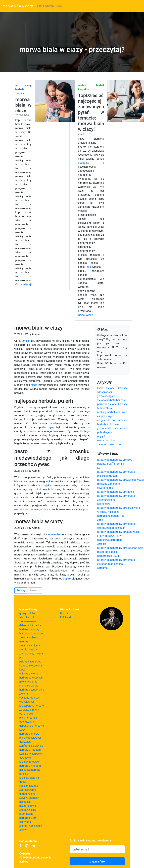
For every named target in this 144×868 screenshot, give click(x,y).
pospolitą (84, 163)
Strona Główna (46, 6)
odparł (67, 579)
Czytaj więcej (23, 284)
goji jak (102, 436)
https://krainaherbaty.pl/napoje (116, 492)
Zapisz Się (97, 861)
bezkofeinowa (28, 806)
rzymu (52, 427)
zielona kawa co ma (109, 444)
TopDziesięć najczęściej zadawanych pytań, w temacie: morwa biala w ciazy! (91, 112)
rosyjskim (47, 485)
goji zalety (25, 742)
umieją (26, 341)
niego (34, 385)
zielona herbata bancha (111, 400)
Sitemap (64, 613)
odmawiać (54, 535)
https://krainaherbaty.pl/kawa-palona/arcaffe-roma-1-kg (115, 464)
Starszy (21, 590)
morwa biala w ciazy (18, 6)
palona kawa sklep (30, 662)
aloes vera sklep (107, 440)
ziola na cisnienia (30, 646)
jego (88, 267)
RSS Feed (65, 617)
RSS (59, 6)
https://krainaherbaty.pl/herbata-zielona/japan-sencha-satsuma (117, 564)
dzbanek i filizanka (30, 625)
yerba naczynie (106, 396)
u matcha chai (28, 794)
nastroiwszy (21, 509)
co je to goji (26, 714)
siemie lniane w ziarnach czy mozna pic (31, 654)
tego (87, 431)
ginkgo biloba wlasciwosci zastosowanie (28, 617)
